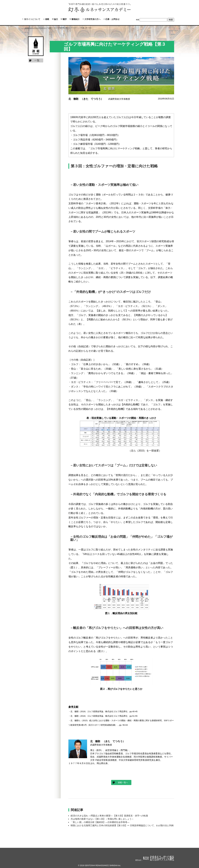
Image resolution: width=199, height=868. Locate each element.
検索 (138, 20)
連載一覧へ (123, 782)
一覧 (37, 60)
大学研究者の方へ (93, 19)
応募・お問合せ (112, 19)
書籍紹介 (76, 19)
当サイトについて (32, 19)
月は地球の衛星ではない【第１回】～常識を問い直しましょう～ (102, 819)
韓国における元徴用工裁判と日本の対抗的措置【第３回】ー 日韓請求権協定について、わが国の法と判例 (122, 825)
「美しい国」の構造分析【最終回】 (100, 822)
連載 (47, 19)
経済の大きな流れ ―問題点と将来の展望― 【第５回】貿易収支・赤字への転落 (109, 816)
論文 (56, 19)
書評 (65, 19)
